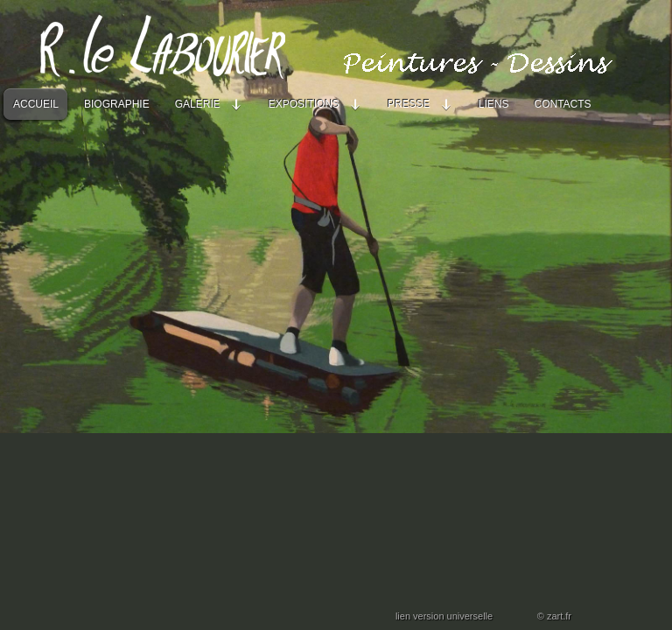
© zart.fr (554, 616)
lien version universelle (444, 616)
